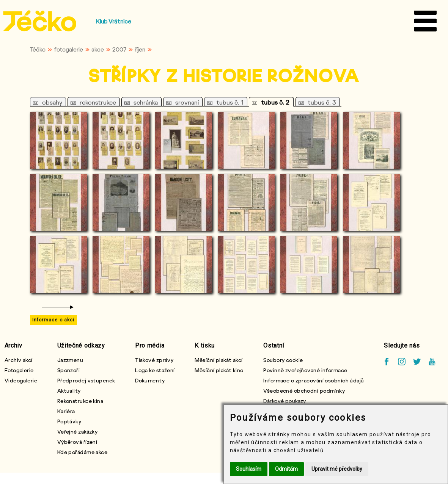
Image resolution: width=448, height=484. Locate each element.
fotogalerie (68, 49)
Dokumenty (150, 380)
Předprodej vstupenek (86, 380)
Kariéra (66, 411)
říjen (140, 49)
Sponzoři (69, 370)
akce (98, 49)
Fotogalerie (19, 370)
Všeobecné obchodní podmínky (304, 391)
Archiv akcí (19, 360)
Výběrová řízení (77, 442)
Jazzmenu (70, 360)
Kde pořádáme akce (82, 452)
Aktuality (69, 391)
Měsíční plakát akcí (218, 360)
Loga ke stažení (155, 370)
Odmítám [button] (286, 469)
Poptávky (69, 421)
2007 (119, 49)
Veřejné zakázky (78, 432)
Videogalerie (21, 380)
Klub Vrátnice (114, 21)
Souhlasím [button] (249, 469)
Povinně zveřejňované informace (305, 370)
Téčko (38, 49)
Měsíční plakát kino (219, 370)
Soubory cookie (283, 360)
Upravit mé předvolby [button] (337, 469)
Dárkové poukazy (285, 401)
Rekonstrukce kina (80, 401)
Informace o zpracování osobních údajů (314, 380)
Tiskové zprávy (154, 360)
